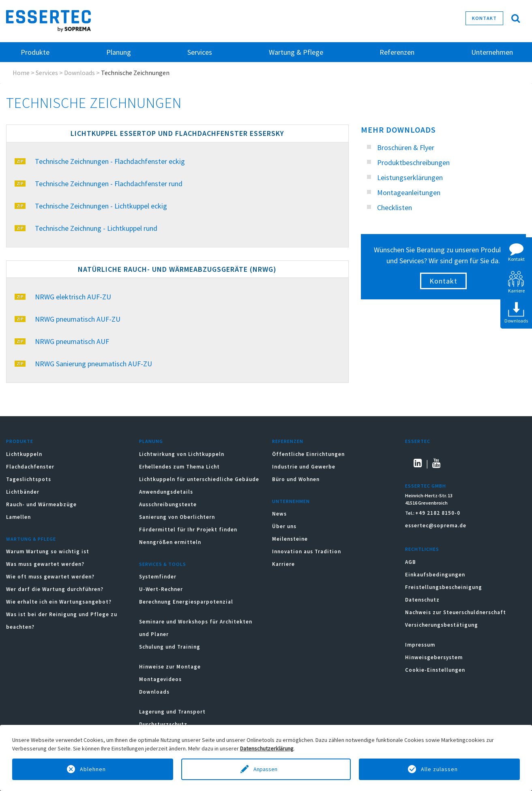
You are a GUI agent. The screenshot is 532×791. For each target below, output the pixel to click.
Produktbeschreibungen (413, 162)
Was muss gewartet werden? (45, 564)
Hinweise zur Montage (170, 667)
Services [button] (200, 52)
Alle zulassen (439, 769)
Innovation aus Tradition (307, 551)
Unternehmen (291, 501)
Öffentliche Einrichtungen (308, 454)
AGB (411, 562)
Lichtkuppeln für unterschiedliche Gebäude (199, 479)
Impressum (420, 645)
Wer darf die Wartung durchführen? (55, 589)
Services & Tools (163, 564)
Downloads (79, 73)
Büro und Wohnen (296, 479)
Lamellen (18, 517)
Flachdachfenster (30, 467)
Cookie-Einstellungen (435, 670)
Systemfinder (158, 577)
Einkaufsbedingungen (435, 575)
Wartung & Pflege (31, 539)
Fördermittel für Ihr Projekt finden (188, 530)
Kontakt (484, 18)
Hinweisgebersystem (434, 657)
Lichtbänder (23, 492)
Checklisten (395, 207)
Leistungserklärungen (410, 177)
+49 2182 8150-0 (438, 513)
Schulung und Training (170, 647)
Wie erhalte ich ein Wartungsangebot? (59, 602)
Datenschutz (422, 600)
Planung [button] (119, 52)
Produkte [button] (35, 52)
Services (47, 73)
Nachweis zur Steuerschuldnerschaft (456, 612)
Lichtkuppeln (24, 454)
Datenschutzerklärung (267, 748)
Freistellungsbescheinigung (444, 587)
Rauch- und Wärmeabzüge (41, 504)
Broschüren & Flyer (406, 147)
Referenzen (288, 441)
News (279, 514)
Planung (151, 441)
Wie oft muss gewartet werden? (50, 577)
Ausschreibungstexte (168, 504)
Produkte (20, 441)
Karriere (283, 564)
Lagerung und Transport (172, 712)
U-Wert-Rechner (161, 589)
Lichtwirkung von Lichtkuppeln (182, 454)
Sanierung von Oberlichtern (177, 517)
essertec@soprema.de (436, 526)
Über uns (284, 526)
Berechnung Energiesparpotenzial (186, 602)
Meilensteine (290, 539)
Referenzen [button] (397, 52)
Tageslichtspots (29, 479)
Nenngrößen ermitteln (170, 542)
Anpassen (266, 769)
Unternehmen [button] (492, 52)
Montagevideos (160, 679)
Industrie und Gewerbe (304, 467)
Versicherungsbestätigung (442, 625)
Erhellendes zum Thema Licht (179, 467)
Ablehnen (93, 769)
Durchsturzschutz (163, 724)
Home (21, 73)
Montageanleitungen (409, 192)
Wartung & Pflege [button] (296, 52)
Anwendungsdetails (166, 492)
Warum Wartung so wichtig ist (48, 551)
